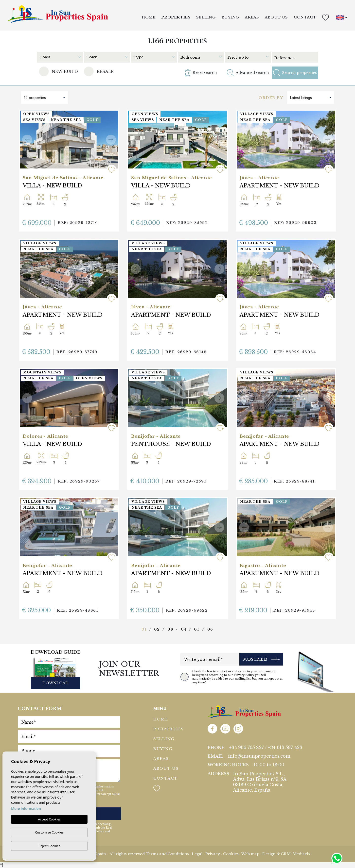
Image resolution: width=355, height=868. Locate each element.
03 (170, 629)
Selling (206, 17)
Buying (230, 17)
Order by (271, 98)
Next (111, 140)
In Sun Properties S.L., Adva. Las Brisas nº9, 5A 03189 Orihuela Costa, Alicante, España (260, 782)
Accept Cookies (49, 819)
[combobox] (61, 57)
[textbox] (60, 57)
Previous (27, 140)
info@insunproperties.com (259, 756)
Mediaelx (302, 854)
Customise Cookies (49, 832)
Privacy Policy (244, 675)
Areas (252, 17)
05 (197, 629)
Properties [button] (176, 17)
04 (184, 629)
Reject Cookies (49, 846)
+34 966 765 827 (247, 748)
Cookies (231, 854)
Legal (197, 854)
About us (276, 17)
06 (210, 629)
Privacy (213, 854)
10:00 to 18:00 (269, 765)
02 (157, 629)
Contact (305, 17)
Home (149, 17)
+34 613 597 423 (285, 748)
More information (26, 809)
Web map (250, 854)
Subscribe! (261, 659)
